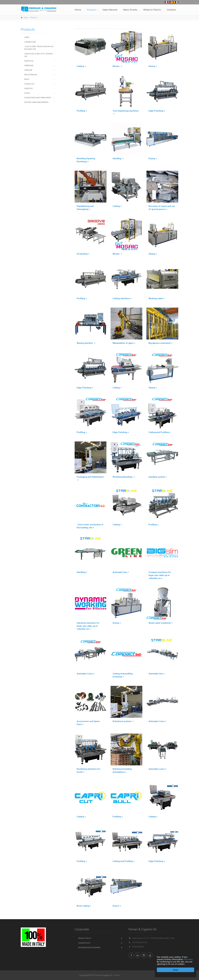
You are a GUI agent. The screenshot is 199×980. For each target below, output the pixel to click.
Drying (153, 159)
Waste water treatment (161, 623)
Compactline (30, 42)
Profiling (82, 111)
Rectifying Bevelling (124, 477)
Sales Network (110, 10)
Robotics (28, 88)
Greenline (29, 65)
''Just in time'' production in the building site (39, 48)
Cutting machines (122, 298)
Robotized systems (123, 721)
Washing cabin (157, 298)
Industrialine (31, 75)
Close (176, 970)
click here (188, 959)
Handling (118, 159)
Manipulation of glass (124, 343)
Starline (28, 70)
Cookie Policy (84, 943)
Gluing (153, 66)
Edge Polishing (157, 111)
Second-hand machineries (36, 102)
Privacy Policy (85, 938)
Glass (27, 93)
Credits (117, 975)
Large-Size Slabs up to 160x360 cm (38, 55)
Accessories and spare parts (38, 98)
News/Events (130, 10)
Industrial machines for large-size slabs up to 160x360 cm (88, 626)
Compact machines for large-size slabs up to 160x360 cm (160, 575)
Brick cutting (84, 906)
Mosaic (117, 66)
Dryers (117, 906)
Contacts (171, 10)
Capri (27, 37)
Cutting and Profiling (160, 432)
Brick (27, 79)
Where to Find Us (152, 10)
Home (78, 10)
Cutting (82, 66)
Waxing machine (86, 343)
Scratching (83, 254)
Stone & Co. (29, 84)
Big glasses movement (161, 343)
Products (91, 10)
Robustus (29, 61)
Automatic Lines (86, 674)
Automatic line (121, 572)
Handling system (158, 477)
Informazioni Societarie (89, 948)
